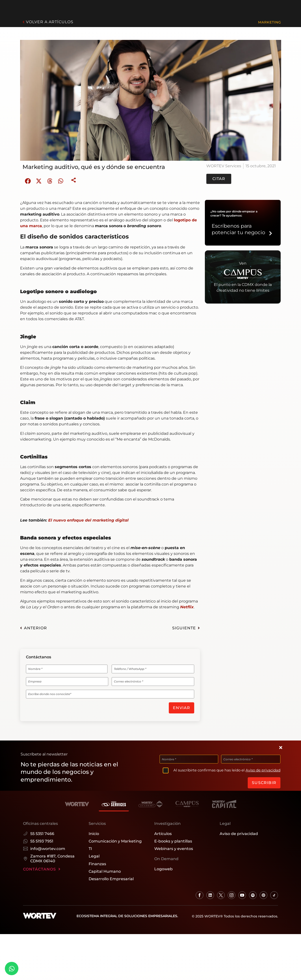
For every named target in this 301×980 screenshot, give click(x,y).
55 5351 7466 (39, 832)
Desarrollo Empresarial (111, 877)
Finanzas (97, 862)
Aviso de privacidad (263, 769)
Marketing (270, 22)
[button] (28, 181)
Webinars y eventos (174, 847)
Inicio (94, 832)
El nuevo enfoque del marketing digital (88, 520)
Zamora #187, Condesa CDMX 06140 (49, 857)
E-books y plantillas (173, 839)
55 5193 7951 (38, 839)
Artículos (163, 832)
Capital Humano (105, 869)
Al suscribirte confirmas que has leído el (227, 769)
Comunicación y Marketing (115, 839)
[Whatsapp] (12, 969)
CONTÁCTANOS (42, 867)
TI (90, 847)
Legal (94, 854)
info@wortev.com (44, 847)
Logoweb (163, 867)
